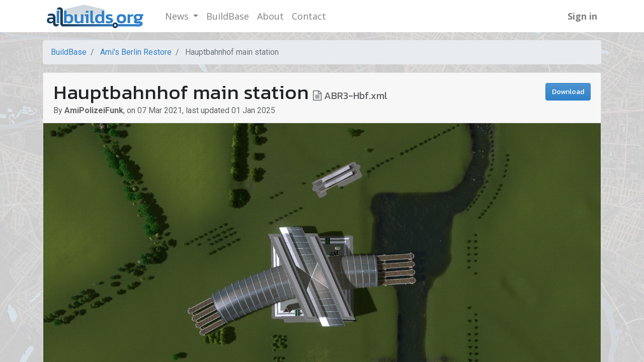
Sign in (582, 16)
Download (568, 92)
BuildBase (69, 52)
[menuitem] (228, 16)
